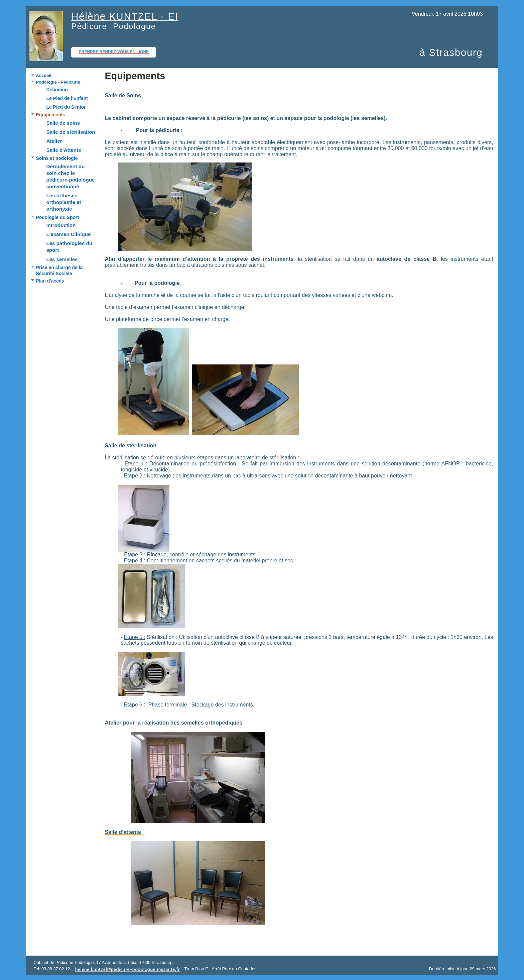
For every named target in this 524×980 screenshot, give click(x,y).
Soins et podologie (57, 158)
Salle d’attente (123, 832)
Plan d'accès (50, 281)
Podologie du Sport (57, 217)
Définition (57, 90)
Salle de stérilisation (71, 132)
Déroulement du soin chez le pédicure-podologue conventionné (70, 176)
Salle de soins (63, 123)
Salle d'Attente (63, 150)
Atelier (54, 141)
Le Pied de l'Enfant (67, 98)
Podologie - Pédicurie (58, 82)
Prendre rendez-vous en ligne (114, 52)
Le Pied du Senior (66, 107)
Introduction (61, 225)
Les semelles (62, 259)
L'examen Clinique (68, 234)
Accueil (43, 75)
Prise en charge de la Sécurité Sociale (59, 271)
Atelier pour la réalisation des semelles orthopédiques (173, 723)
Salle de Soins (123, 95)
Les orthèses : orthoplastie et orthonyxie (63, 202)
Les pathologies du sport (69, 247)
